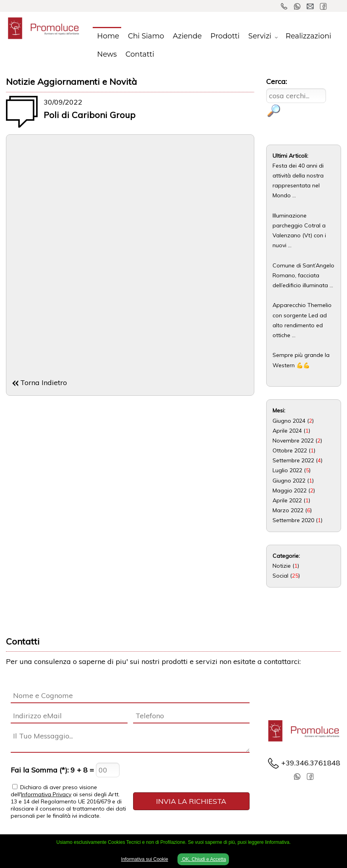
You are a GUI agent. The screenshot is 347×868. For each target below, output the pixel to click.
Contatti (140, 54)
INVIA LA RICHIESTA (191, 801)
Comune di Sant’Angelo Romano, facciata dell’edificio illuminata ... (303, 275)
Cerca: (276, 81)
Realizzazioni (308, 36)
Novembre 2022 (293, 441)
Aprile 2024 (287, 431)
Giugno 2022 (289, 481)
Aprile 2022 (287, 500)
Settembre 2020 (293, 520)
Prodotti (225, 36)
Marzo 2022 (288, 510)
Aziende (187, 36)
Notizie (282, 566)
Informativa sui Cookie (145, 859)
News (107, 54)
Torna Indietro (44, 382)
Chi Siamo (146, 36)
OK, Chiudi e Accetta (203, 859)
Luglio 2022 (287, 470)
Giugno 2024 (289, 421)
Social (280, 576)
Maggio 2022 (290, 490)
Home (108, 36)
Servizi (260, 36)
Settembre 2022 (293, 460)
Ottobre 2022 (290, 450)
